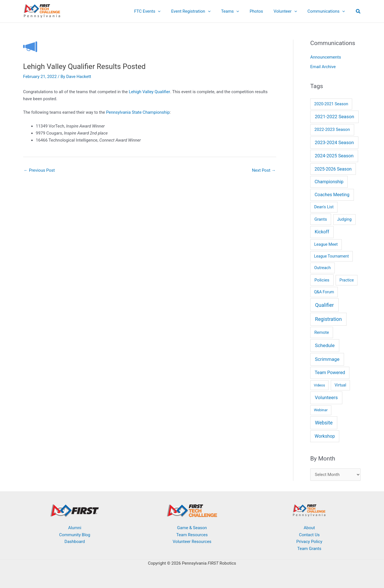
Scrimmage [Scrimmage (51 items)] (327, 359)
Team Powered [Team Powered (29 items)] (330, 373)
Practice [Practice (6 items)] (347, 280)
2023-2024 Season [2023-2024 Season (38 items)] (334, 143)
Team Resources (192, 535)
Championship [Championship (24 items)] (329, 182)
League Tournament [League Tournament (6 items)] (332, 256)
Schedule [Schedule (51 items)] (325, 345)
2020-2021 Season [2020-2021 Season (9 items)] (331, 104)
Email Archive (323, 67)
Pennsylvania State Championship (138, 112)
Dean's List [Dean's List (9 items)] (324, 207)
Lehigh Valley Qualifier (149, 92)
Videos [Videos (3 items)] (320, 385)
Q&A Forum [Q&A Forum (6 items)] (324, 292)
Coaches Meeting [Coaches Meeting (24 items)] (332, 195)
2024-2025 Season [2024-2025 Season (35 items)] (334, 156)
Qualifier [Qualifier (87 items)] (324, 305)
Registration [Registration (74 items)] (328, 319)
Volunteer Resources (192, 542)
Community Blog (75, 535)
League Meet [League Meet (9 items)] (326, 244)
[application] (170, 11)
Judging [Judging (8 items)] (344, 219)
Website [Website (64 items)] (324, 423)
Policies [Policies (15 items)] (322, 280)
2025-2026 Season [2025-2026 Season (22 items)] (333, 169)
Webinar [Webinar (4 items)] (321, 410)
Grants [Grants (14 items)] (321, 219)
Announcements (326, 57)
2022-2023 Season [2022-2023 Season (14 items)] (332, 129)
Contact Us (309, 535)
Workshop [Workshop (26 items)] (325, 436)
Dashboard (75, 542)
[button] (358, 12)
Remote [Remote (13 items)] (322, 332)
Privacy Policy (309, 542)
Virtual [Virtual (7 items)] (341, 385)
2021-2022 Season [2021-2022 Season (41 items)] (334, 117)
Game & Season (192, 528)
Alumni (75, 528)
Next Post (264, 170)
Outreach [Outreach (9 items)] (322, 268)
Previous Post (39, 170)
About (309, 528)
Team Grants (309, 549)
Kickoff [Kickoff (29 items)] (322, 232)
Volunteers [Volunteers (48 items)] (326, 397)
